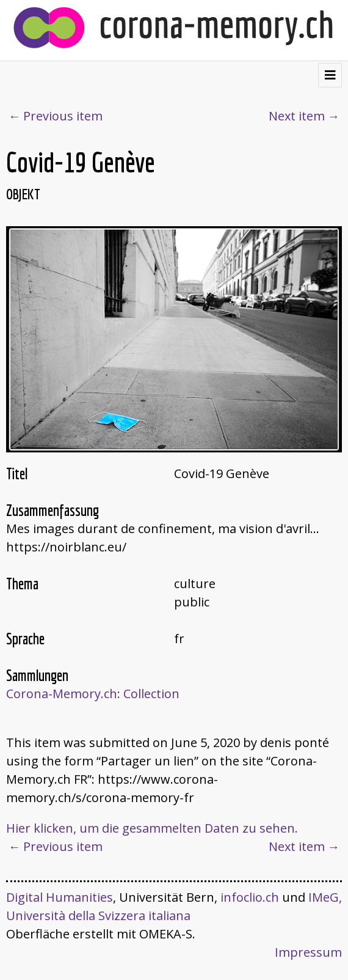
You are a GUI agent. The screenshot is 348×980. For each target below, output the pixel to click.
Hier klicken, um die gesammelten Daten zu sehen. (152, 828)
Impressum (308, 952)
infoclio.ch (250, 897)
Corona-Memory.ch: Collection (93, 694)
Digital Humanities (60, 897)
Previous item (63, 116)
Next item (297, 116)
